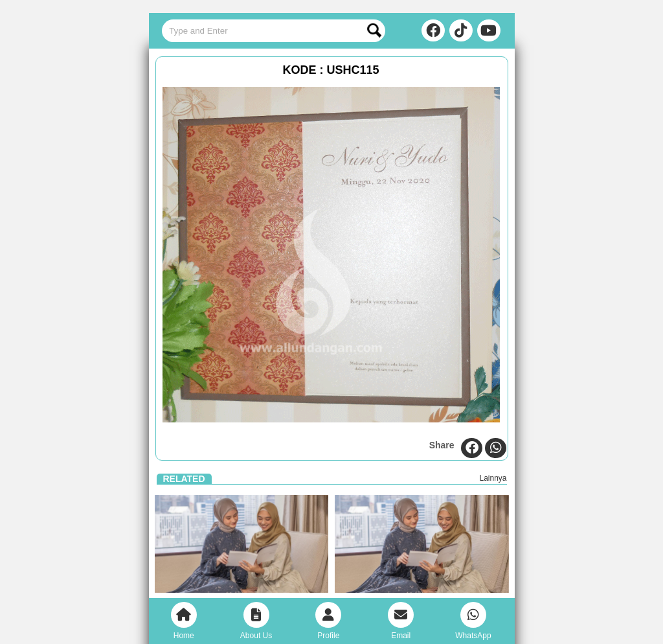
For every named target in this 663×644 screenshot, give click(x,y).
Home (184, 621)
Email (401, 621)
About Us (256, 621)
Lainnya (493, 478)
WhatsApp (473, 621)
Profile (328, 621)
